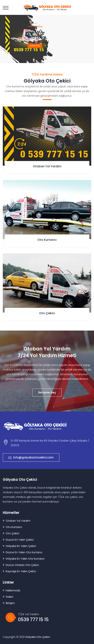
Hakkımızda (13, 590)
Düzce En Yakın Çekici (20, 540)
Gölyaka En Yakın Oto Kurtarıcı (25, 559)
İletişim (10, 603)
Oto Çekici (47, 313)
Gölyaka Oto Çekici (38, 637)
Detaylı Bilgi (35, 46)
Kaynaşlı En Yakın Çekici (21, 571)
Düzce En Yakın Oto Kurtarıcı (24, 552)
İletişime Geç (47, 392)
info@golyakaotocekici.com (31, 457)
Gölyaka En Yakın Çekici (21, 546)
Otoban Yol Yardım (47, 166)
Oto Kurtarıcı (47, 240)
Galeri (9, 597)
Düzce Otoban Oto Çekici (22, 565)
